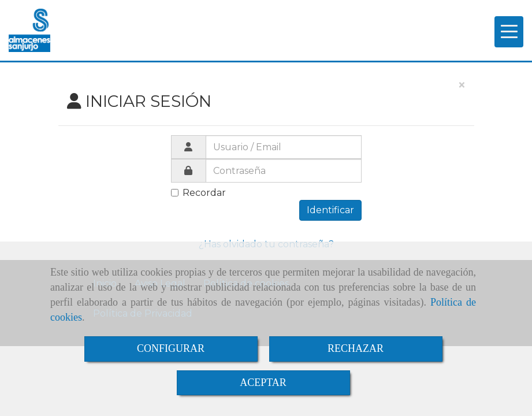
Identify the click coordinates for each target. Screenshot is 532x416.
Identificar (330, 210)
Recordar (198, 193)
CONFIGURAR (171, 348)
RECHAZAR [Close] (356, 348)
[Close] (462, 86)
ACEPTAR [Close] (263, 382)
